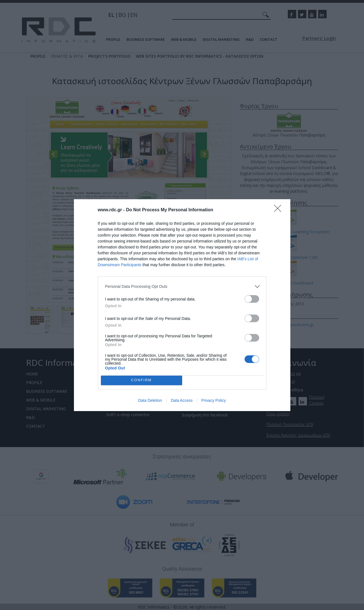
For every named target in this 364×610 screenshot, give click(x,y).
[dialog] (182, 305)
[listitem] (182, 287)
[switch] (252, 299)
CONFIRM (142, 380)
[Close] (279, 210)
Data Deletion (150, 400)
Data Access (182, 400)
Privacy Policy (213, 400)
